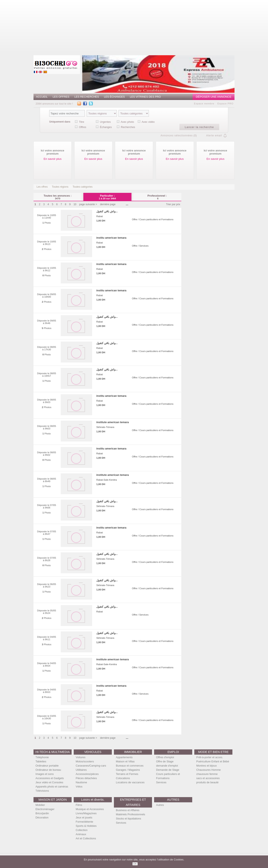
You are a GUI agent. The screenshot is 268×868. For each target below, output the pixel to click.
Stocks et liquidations (129, 819)
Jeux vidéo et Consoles (49, 782)
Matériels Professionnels (131, 814)
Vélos (79, 787)
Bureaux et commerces (130, 766)
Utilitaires (81, 770)
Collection (82, 830)
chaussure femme (207, 774)
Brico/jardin (42, 813)
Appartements (124, 757)
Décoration (42, 817)
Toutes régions (60, 187)
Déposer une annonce (214, 97)
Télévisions (42, 791)
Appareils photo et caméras (52, 787)
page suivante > (88, 204)
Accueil (42, 97)
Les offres (61, 97)
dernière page (108, 204)
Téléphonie (42, 757)
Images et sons (45, 774)
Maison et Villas (125, 761)
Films (79, 805)
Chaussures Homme (209, 770)
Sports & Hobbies (86, 826)
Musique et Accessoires (90, 809)
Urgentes (105, 122)
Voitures (81, 757)
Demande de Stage (168, 770)
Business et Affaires (128, 810)
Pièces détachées (86, 778)
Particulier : (107, 197)
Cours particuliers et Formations (168, 776)
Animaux (81, 834)
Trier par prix (173, 204)
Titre (82, 122)
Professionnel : (157, 197)
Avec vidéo (148, 122)
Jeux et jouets (84, 817)
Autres (160, 805)
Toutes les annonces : (58, 197)
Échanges (106, 127)
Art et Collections (86, 838)
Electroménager (45, 809)
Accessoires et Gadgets (50, 778)
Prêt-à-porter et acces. (210, 757)
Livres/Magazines (86, 813)
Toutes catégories (83, 187)
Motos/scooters (85, 761)
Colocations (123, 778)
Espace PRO (225, 104)
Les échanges (114, 97)
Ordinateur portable (47, 766)
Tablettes (41, 761)
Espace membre (204, 104)
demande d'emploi (167, 766)
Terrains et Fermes (127, 774)
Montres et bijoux (207, 766)
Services (161, 782)
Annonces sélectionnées (177, 136)
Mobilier (40, 805)
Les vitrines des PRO (145, 97)
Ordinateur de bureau (48, 770)
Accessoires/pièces (87, 774)
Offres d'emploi (165, 757)
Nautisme (81, 782)
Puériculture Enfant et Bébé (213, 761)
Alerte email (214, 136)
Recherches (128, 127)
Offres (83, 127)
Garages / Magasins (128, 770)
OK (135, 864)
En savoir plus (52, 159)
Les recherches (87, 97)
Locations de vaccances (130, 782)
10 (75, 204)
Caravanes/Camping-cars (91, 766)
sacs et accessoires (208, 778)
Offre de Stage (165, 761)
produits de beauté (207, 782)
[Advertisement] (155, 26)
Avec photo (127, 122)
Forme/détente (84, 822)
